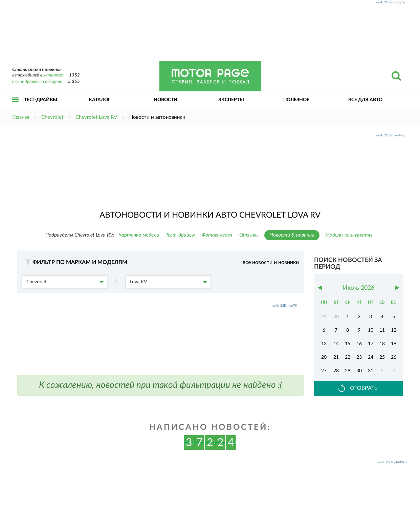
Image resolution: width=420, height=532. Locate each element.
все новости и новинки (271, 262)
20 (324, 357)
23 (359, 357)
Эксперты (231, 100)
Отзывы (249, 235)
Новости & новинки (292, 235)
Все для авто (365, 100)
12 (394, 330)
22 (348, 357)
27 (324, 371)
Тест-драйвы (41, 100)
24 (371, 357)
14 (336, 344)
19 (394, 344)
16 (359, 344)
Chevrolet (65, 282)
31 (371, 371)
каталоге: (53, 75)
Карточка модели (139, 235)
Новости (165, 100)
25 (382, 357)
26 (394, 357)
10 (371, 330)
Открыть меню (16, 107)
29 (348, 371)
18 (382, 344)
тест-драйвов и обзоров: (37, 82)
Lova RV (169, 282)
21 (336, 357)
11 (382, 330)
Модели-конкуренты (349, 235)
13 (324, 344)
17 (371, 344)
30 (359, 371)
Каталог (100, 100)
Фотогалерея (217, 235)
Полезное (296, 100)
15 (348, 344)
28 (336, 371)
